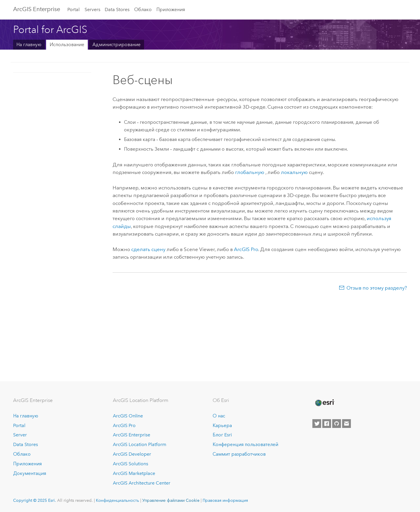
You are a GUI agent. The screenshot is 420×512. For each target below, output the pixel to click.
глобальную (250, 172)
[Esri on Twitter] (317, 424)
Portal (73, 9)
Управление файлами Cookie (171, 500)
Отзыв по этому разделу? (377, 288)
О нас (219, 416)
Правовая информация (225, 500)
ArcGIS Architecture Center (142, 483)
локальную (294, 172)
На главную (29, 45)
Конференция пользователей (245, 444)
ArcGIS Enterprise (37, 9)
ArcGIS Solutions (131, 464)
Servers (92, 9)
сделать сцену (148, 249)
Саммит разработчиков (239, 454)
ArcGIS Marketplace (134, 473)
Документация (30, 473)
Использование (67, 45)
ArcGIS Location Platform (140, 444)
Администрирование (117, 45)
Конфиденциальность (118, 500)
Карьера (222, 425)
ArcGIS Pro (124, 425)
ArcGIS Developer (132, 454)
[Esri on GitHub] (337, 424)
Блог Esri (222, 435)
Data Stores (117, 9)
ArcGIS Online (128, 416)
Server (20, 435)
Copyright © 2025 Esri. (35, 500)
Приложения (171, 9)
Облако (143, 9)
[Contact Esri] (346, 424)
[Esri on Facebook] (327, 424)
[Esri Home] (324, 403)
